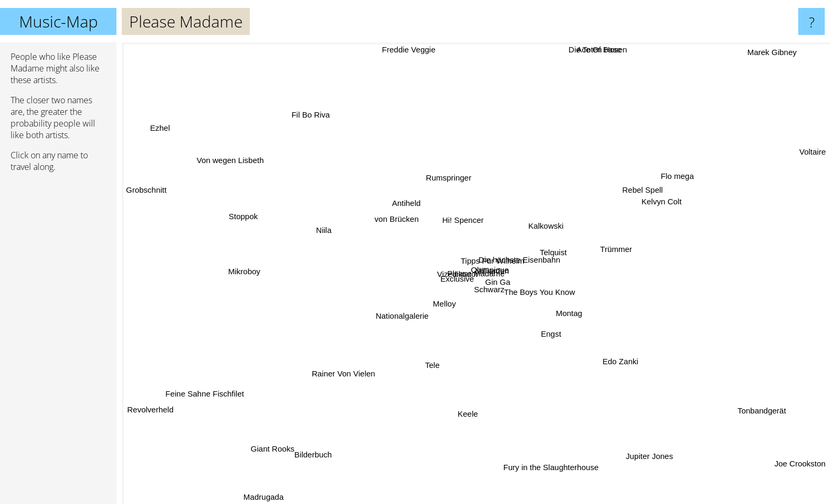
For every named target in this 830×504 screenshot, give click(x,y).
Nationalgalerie (393, 322)
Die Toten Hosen (589, 49)
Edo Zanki (618, 360)
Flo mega (672, 177)
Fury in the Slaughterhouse (547, 459)
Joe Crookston (800, 458)
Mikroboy (245, 271)
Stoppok (251, 218)
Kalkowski (551, 220)
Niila (332, 232)
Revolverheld (149, 407)
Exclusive (452, 278)
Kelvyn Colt (654, 203)
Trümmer (611, 251)
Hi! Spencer (462, 214)
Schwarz (500, 291)
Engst (553, 339)
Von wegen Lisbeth (226, 146)
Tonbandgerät (771, 413)
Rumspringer (446, 174)
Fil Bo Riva (312, 108)
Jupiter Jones (649, 458)
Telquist (561, 249)
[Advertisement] (58, 343)
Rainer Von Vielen (346, 370)
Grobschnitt (146, 192)
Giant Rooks (272, 456)
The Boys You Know (550, 297)
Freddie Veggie (408, 49)
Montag (573, 322)
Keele (473, 414)
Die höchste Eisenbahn (520, 262)
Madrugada (275, 495)
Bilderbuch (313, 464)
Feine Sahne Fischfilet (211, 395)
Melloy (433, 297)
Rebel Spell (641, 190)
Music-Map (58, 21)
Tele (429, 366)
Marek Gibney (775, 50)
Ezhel (174, 134)
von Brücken (398, 217)
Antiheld (400, 203)
